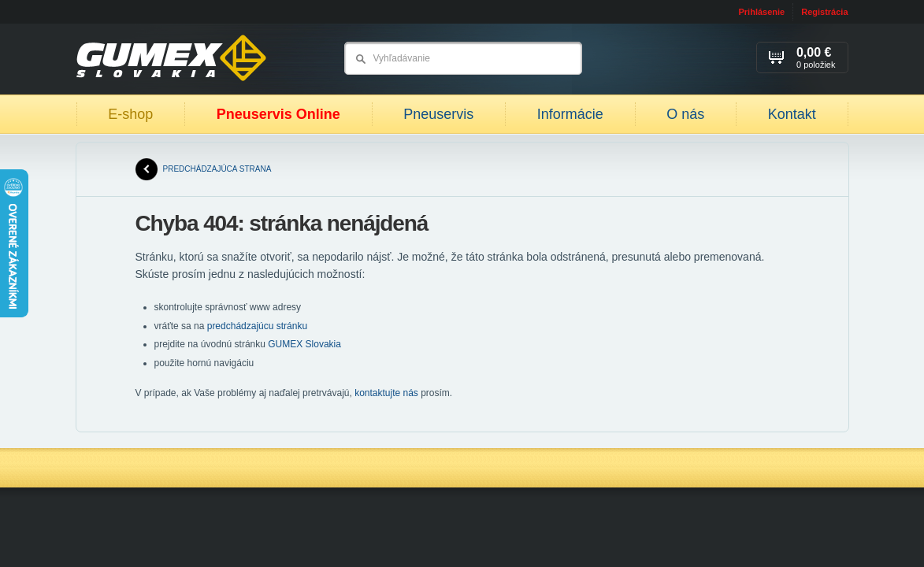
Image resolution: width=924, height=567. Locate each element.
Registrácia (824, 12)
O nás (685, 114)
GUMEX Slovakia (304, 344)
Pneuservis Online (278, 114)
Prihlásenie (761, 12)
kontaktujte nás (386, 393)
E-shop (130, 114)
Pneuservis (438, 114)
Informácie (570, 114)
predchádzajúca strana (204, 169)
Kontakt (792, 114)
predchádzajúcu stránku (257, 326)
